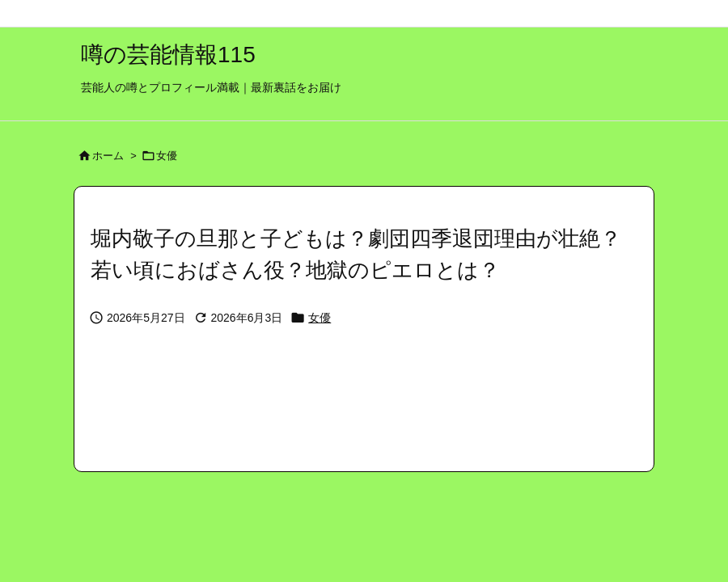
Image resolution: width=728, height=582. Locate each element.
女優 (167, 156)
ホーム (108, 156)
